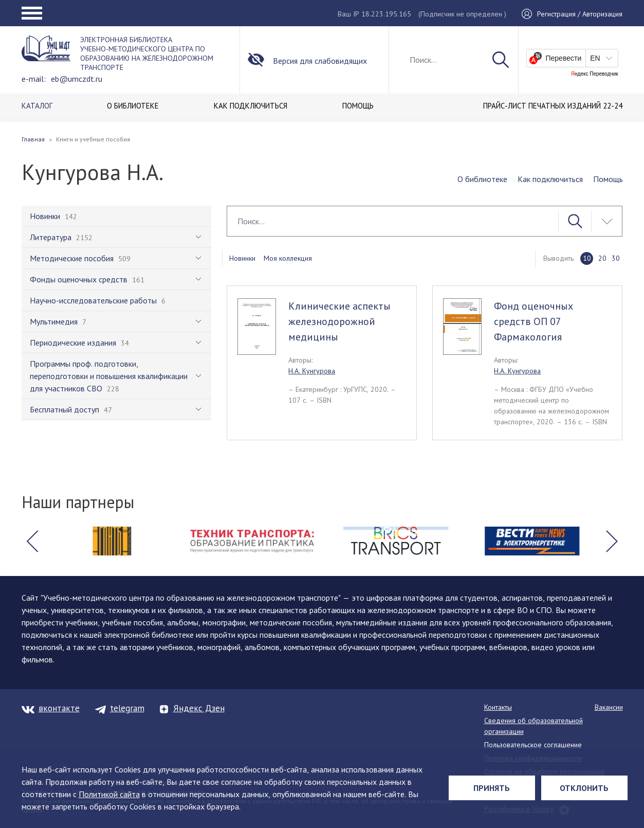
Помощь (608, 179)
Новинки (242, 258)
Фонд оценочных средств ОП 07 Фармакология (533, 321)
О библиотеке (482, 179)
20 (602, 258)
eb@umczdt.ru (77, 79)
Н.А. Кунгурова (312, 371)
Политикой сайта (109, 794)
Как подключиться (550, 179)
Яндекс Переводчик (595, 74)
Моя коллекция (288, 258)
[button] (32, 541)
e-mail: (34, 79)
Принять (492, 788)
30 (616, 258)
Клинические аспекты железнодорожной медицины (339, 321)
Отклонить (584, 788)
